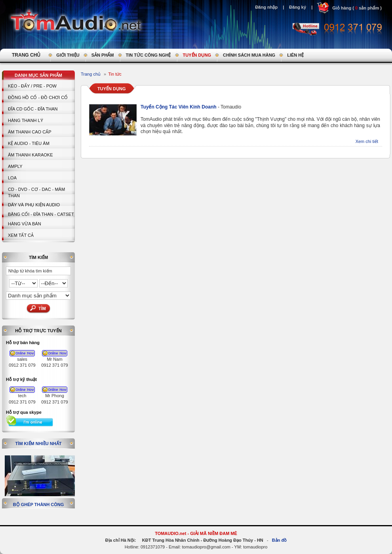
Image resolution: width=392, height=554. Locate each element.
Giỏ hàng (342, 8)
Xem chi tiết (367, 141)
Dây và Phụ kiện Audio (34, 205)
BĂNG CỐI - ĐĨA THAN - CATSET (41, 214)
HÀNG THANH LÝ (26, 120)
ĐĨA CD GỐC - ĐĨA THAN (33, 109)
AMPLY (15, 166)
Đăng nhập (266, 7)
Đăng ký (298, 7)
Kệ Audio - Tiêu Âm (29, 143)
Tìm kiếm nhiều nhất (39, 444)
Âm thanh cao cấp (29, 132)
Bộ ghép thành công (39, 505)
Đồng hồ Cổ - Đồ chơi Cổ (38, 97)
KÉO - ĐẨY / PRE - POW (32, 86)
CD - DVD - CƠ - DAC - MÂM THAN (36, 192)
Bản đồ (279, 540)
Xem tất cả (21, 235)
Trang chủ (91, 74)
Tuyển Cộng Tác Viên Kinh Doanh (179, 107)
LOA (12, 178)
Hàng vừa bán (25, 224)
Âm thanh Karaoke (30, 155)
